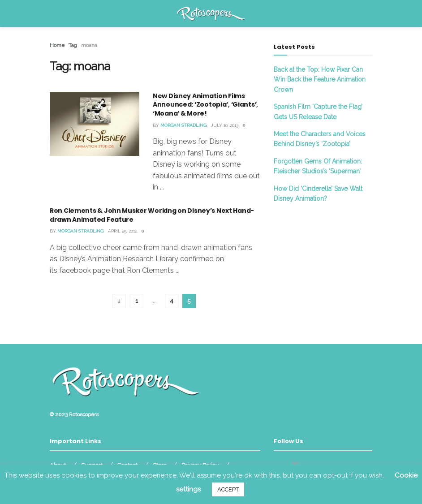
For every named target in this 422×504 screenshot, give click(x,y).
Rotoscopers (84, 414)
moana (89, 45)
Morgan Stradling (183, 125)
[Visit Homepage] (211, 13)
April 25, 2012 (123, 231)
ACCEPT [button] (228, 489)
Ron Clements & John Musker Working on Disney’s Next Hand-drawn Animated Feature (152, 215)
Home (57, 45)
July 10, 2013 (225, 125)
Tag (73, 45)
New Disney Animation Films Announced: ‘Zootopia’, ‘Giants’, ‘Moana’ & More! (205, 105)
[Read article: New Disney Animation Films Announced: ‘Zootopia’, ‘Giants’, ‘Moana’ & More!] (95, 124)
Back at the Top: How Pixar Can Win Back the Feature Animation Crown (320, 80)
